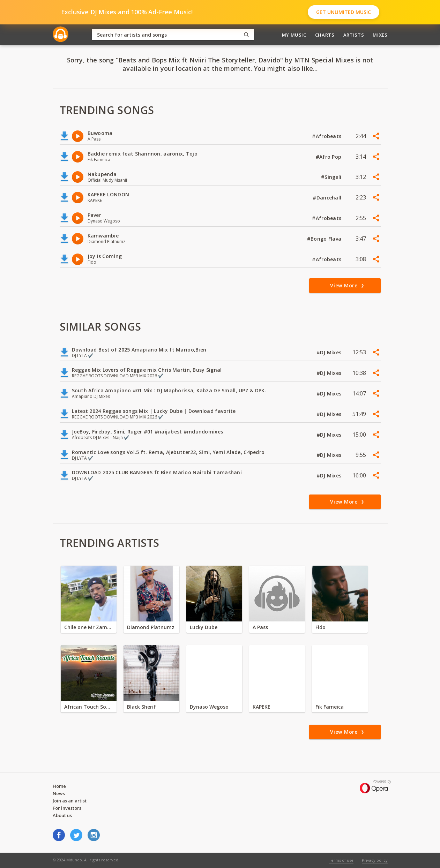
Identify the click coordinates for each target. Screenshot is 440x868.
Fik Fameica (330, 707)
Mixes (380, 35)
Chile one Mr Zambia (89, 627)
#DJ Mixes (330, 352)
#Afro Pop (329, 157)
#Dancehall (328, 198)
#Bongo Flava (325, 239)
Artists (354, 35)
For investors (67, 808)
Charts (325, 35)
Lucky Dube (204, 627)
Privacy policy (375, 860)
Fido (320, 627)
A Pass (260, 627)
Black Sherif (141, 707)
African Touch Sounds (89, 707)
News (59, 793)
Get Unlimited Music (344, 12)
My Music (294, 35)
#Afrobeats (327, 136)
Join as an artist (70, 801)
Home (59, 786)
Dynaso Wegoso (209, 707)
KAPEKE (262, 707)
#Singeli (332, 177)
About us (62, 815)
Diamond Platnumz (151, 627)
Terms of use (341, 860)
